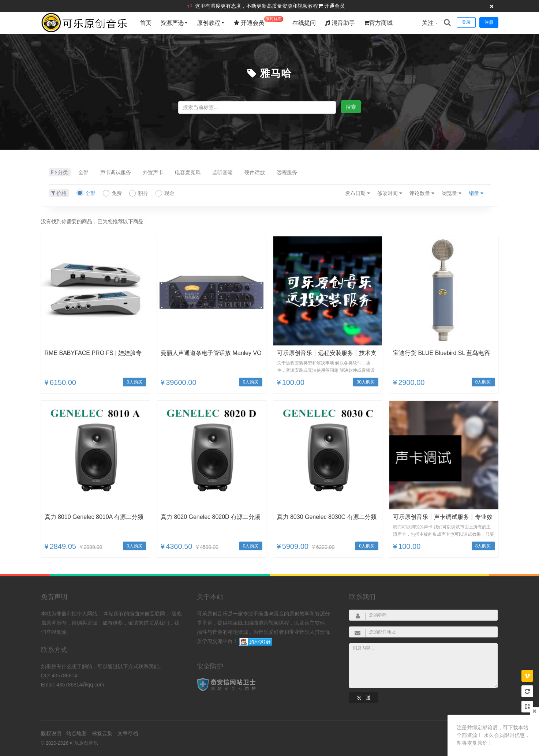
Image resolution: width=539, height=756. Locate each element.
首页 (146, 23)
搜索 (351, 107)
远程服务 (287, 172)
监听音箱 (222, 172)
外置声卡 (153, 172)
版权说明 (51, 733)
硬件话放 (255, 172)
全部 (83, 172)
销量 (476, 193)
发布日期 (358, 193)
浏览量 (452, 193)
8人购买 (483, 546)
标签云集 (102, 733)
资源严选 (172, 23)
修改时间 (390, 193)
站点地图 (76, 733)
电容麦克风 (188, 172)
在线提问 (304, 23)
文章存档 (128, 733)
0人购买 (134, 382)
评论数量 (422, 193)
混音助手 (340, 23)
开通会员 (334, 6)
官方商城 (378, 23)
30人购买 (366, 382)
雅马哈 (276, 73)
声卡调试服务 (116, 172)
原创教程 (209, 23)
